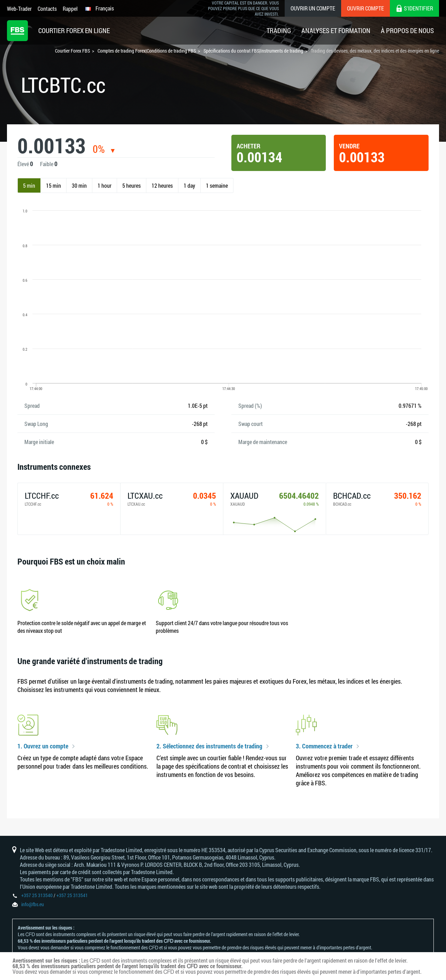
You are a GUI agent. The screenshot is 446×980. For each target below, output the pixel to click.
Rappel (70, 9)
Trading (279, 30)
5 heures (132, 185)
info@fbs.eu (33, 904)
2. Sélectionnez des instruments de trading (209, 746)
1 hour (105, 185)
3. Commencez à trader (324, 746)
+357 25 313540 (37, 895)
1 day (189, 185)
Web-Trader (19, 9)
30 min (79, 185)
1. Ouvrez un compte (43, 746)
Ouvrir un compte (313, 8)
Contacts (47, 9)
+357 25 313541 (72, 895)
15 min (53, 185)
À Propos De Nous (407, 30)
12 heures (162, 185)
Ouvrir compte (366, 8)
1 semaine (217, 185)
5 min (29, 185)
